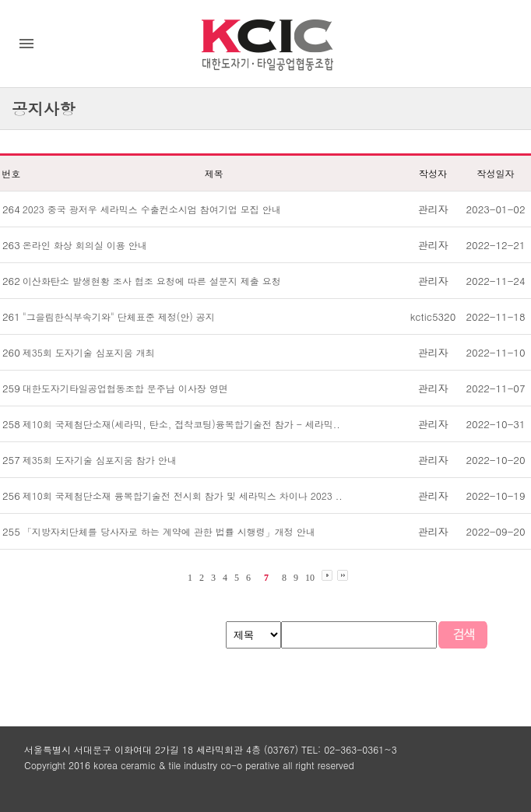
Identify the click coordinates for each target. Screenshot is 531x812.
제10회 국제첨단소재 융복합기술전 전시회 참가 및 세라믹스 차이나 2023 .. (183, 496)
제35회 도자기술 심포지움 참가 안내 (100, 460)
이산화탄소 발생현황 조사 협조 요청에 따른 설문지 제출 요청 (152, 281)
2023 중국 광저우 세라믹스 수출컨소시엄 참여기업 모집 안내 (152, 209)
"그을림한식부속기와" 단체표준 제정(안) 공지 (119, 316)
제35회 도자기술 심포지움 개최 (89, 352)
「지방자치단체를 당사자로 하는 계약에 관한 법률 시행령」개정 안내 (169, 531)
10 (310, 578)
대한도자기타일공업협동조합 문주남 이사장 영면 (125, 388)
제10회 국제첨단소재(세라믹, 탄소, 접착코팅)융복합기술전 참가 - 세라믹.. (181, 424)
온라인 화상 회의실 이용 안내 (85, 245)
